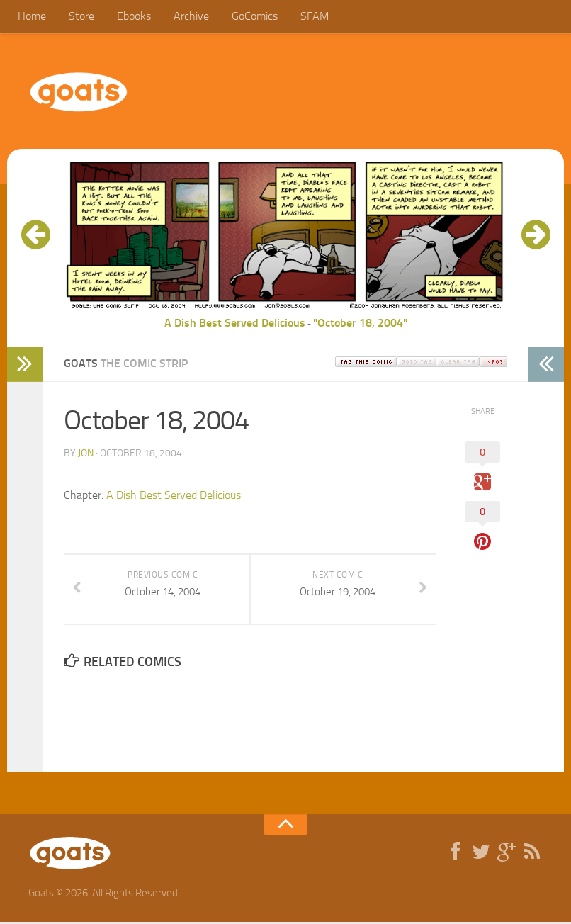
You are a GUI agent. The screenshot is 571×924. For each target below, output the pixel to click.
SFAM (300, 17)
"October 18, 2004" (360, 325)
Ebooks (128, 17)
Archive (182, 17)
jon (86, 455)
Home (31, 17)
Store (78, 17)
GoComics (243, 17)
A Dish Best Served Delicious (235, 325)
